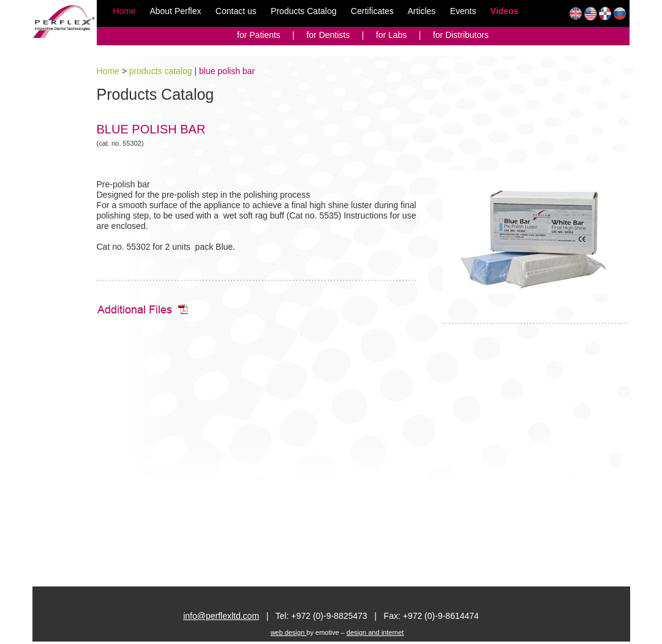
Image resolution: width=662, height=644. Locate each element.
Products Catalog (305, 11)
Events (463, 11)
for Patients (259, 35)
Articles (423, 11)
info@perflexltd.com (221, 616)
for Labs (393, 35)
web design (289, 632)
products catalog (161, 71)
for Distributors (461, 35)
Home (124, 11)
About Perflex (175, 11)
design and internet (375, 632)
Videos (505, 11)
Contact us (236, 11)
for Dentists (329, 35)
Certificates (374, 11)
